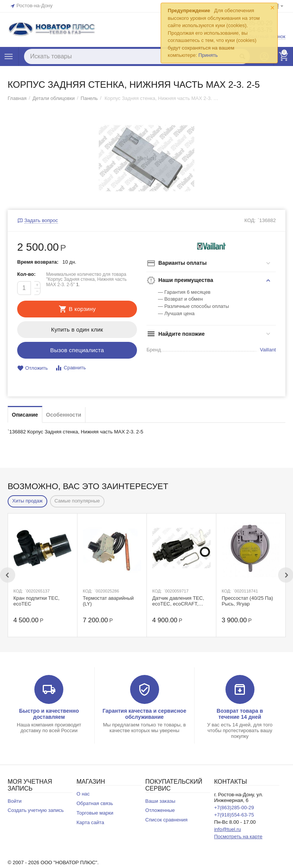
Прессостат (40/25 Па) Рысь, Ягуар (247, 601)
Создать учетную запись (36, 810)
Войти (14, 801)
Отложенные (160, 810)
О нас (83, 794)
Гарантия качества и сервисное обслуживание (144, 714)
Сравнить (70, 368)
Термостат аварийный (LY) (108, 601)
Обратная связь (95, 803)
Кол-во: (26, 274)
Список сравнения (167, 820)
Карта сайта (90, 822)
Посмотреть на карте (238, 837)
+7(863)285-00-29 (234, 808)
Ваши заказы (160, 801)
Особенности (64, 415)
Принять (208, 55)
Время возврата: (38, 262)
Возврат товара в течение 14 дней (240, 714)
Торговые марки (95, 813)
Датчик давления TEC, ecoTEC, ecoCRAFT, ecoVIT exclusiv (178, 601)
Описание (25, 415)
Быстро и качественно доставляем (49, 714)
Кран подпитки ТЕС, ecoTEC (36, 601)
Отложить (32, 368)
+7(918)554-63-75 (234, 815)
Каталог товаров (9, 56)
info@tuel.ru (227, 829)
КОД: (250, 220)
